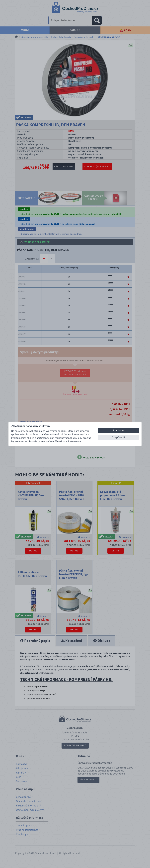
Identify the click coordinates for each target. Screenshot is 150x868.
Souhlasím (118, 431)
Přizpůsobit (118, 437)
